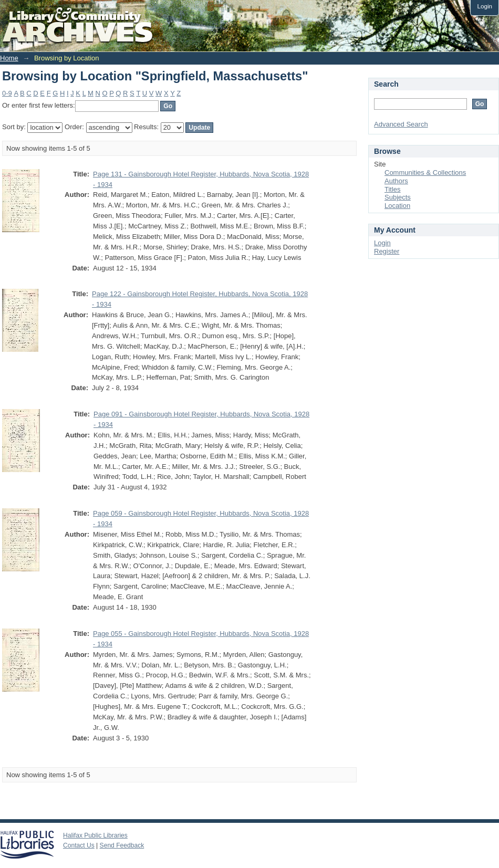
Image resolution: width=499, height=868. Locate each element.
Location (397, 206)
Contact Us (79, 845)
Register (387, 251)
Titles (393, 189)
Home (9, 58)
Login (485, 6)
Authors (396, 181)
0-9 (7, 93)
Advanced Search (401, 124)
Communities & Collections (425, 172)
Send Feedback (122, 845)
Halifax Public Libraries (95, 835)
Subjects (398, 197)
